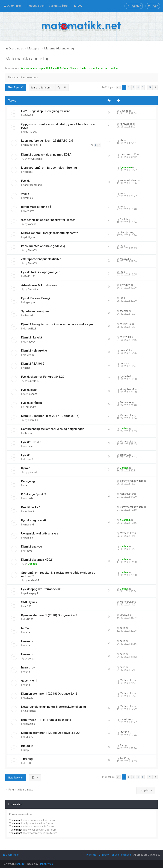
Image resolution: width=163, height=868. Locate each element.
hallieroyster (127, 494)
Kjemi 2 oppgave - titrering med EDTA (46, 154)
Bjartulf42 (34, 381)
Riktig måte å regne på (36, 207)
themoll (29, 316)
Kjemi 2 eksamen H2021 (37, 560)
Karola (123, 363)
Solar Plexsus (71, 68)
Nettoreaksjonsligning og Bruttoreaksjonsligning (54, 707)
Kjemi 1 (26, 468)
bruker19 (29, 355)
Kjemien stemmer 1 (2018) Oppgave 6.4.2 (49, 694)
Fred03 (28, 551)
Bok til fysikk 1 (31, 507)
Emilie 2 (29, 459)
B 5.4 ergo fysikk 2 (34, 494)
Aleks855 (56, 68)
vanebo (32, 224)
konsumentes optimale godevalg (43, 246)
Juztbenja (30, 711)
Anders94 (30, 512)
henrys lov (28, 667)
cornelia (29, 446)
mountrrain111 (33, 145)
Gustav (84, 68)
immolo (29, 198)
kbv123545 (31, 132)
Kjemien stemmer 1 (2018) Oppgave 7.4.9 (49, 615)
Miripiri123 (30, 329)
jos (121, 193)
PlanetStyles (46, 864)
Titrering (27, 759)
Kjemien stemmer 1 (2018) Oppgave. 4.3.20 (50, 733)
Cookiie (124, 219)
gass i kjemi (29, 680)
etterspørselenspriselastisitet (41, 259)
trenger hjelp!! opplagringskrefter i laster (48, 220)
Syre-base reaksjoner (35, 311)
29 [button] (150, 87)
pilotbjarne (30, 237)
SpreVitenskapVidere (132, 481)
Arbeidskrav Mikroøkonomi (39, 285)
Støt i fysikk (29, 602)
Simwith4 (33, 289)
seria (27, 632)
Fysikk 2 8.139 (31, 442)
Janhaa (114, 68)
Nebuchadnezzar (99, 68)
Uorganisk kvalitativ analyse (40, 533)
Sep (27, 750)
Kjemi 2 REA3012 (33, 364)
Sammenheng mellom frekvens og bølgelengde (53, 429)
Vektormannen (29, 68)
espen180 (44, 68)
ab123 (28, 606)
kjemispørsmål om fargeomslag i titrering (49, 168)
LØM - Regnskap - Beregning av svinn (46, 111)
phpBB (20, 864)
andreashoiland (33, 185)
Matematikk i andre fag (27, 59)
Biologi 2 (27, 746)
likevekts (27, 641)
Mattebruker (127, 415)
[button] (118, 87)
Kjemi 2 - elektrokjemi (36, 350)
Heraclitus (30, 724)
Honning (29, 538)
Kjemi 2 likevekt (32, 337)
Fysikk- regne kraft (34, 520)
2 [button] (129, 87)
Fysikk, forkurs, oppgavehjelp (41, 272)
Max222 (33, 250)
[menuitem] (35, 6)
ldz (122, 140)
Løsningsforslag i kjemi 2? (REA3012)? (47, 141)
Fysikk (25, 181)
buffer (25, 628)
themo (28, 433)
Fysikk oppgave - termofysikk (41, 589)
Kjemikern (126, 167)
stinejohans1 (32, 394)
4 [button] (138, 87)
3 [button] (133, 87)
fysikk (25, 194)
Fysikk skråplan (32, 403)
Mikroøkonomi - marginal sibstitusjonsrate (50, 233)
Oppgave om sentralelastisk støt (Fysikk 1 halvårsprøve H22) (58, 126)
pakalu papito (32, 593)
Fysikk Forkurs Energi (35, 298)
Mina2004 (30, 342)
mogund (29, 525)
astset (28, 368)
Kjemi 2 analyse (32, 546)
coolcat (28, 172)
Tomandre (30, 407)
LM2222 (29, 619)
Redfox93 (30, 276)
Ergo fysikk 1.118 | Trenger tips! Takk (46, 720)
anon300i (33, 420)
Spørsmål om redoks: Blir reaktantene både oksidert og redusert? (58, 574)
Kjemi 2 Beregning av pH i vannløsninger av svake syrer (57, 324)
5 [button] (143, 87)
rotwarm (29, 211)
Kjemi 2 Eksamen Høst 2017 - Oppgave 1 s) (50, 416)
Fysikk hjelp (29, 390)
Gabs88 (29, 115)
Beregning (28, 481)
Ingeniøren (30, 302)
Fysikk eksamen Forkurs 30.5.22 (43, 377)
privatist (33, 472)
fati (26, 485)
